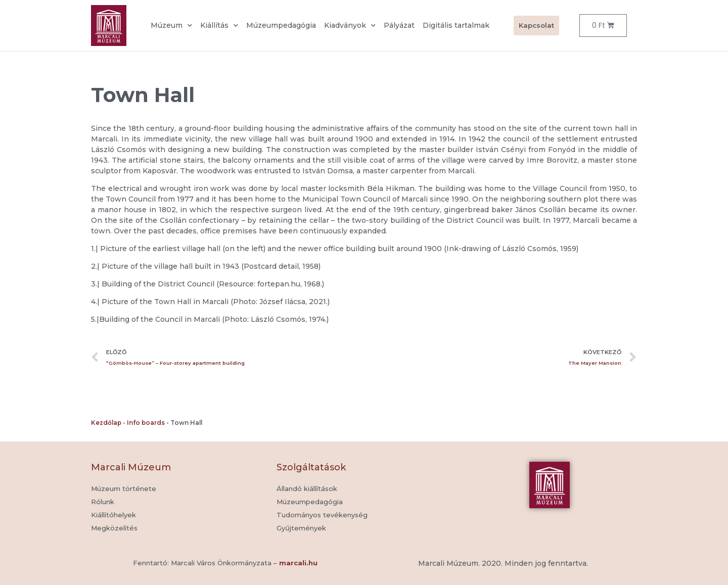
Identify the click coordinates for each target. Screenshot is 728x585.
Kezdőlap (106, 423)
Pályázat (399, 25)
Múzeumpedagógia (281, 25)
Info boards (146, 423)
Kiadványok (350, 26)
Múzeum (171, 26)
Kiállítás (219, 26)
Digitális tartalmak (456, 25)
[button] (301, 528)
